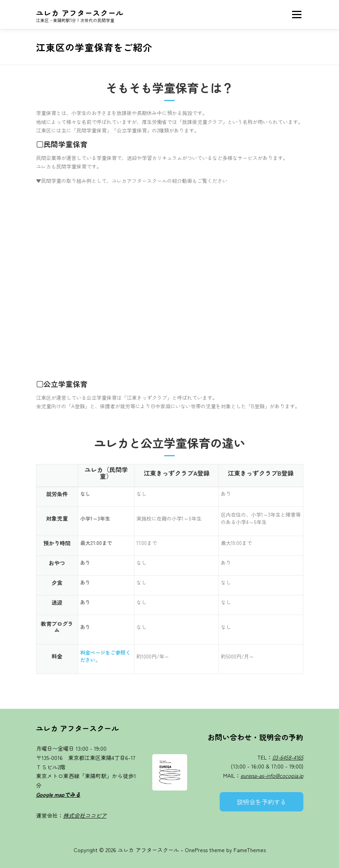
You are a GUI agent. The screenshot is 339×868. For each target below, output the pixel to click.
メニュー (297, 15)
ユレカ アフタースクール (80, 13)
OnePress (196, 850)
